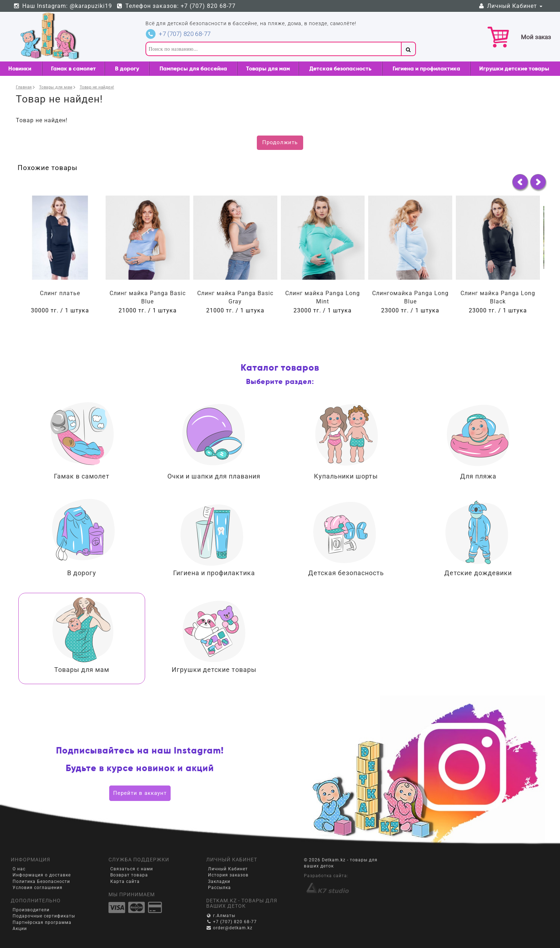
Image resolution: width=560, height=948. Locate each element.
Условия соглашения (38, 888)
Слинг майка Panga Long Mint (323, 297)
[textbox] (273, 49)
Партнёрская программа (42, 922)
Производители (31, 910)
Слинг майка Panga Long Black (498, 297)
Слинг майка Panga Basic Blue (148, 297)
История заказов (228, 875)
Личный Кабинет (510, 6)
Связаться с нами (132, 869)
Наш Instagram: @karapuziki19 (63, 6)
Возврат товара (129, 875)
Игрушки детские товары (514, 68)
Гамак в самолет (73, 68)
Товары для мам (268, 68)
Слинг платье (60, 293)
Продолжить (280, 142)
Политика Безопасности (41, 881)
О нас (19, 869)
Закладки (219, 881)
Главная (24, 87)
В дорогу (127, 68)
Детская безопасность (340, 68)
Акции (20, 929)
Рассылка (219, 888)
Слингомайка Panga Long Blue (410, 297)
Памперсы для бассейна (193, 68)
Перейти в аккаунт (140, 793)
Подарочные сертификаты (44, 916)
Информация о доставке (42, 875)
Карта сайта (125, 881)
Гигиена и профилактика (426, 68)
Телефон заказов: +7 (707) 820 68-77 (176, 6)
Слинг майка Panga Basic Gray (235, 297)
